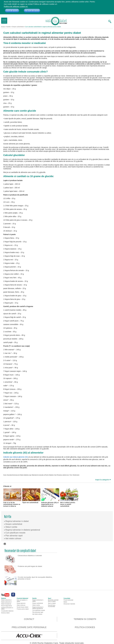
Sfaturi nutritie (36, 605)
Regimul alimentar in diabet (38, 601)
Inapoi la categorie (102, 480)
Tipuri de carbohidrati (31, 496)
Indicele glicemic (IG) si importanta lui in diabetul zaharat (50, 497)
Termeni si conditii (85, 619)
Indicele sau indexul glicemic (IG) (16, 457)
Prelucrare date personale (29, 627)
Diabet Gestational (6, 604)
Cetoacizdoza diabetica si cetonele (30, 556)
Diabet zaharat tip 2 (6, 602)
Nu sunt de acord (32, 11)
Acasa (3, 27)
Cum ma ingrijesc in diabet (22, 601)
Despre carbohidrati (18, 27)
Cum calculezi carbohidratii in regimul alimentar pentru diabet (43, 27)
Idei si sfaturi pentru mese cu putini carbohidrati (69, 497)
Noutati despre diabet (22, 607)
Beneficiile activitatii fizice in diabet (53, 601)
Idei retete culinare (37, 614)
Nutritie (8, 27)
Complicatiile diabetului (7, 611)
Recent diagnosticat (6, 606)
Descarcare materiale (69, 604)
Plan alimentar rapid (38, 612)
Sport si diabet (52, 603)
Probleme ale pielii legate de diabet (30, 566)
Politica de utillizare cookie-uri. (16, 6)
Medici (65, 602)
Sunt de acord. (12, 11)
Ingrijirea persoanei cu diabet (7, 608)
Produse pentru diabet (23, 609)
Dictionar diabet (5, 613)
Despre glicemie (21, 603)
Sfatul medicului (21, 605)
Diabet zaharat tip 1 (6, 600)
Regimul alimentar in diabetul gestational (38, 608)
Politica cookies (85, 627)
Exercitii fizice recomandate (52, 606)
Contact (29, 619)
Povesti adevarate (68, 600)
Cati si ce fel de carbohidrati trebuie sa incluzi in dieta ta (12, 497)
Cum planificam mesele (39, 610)
